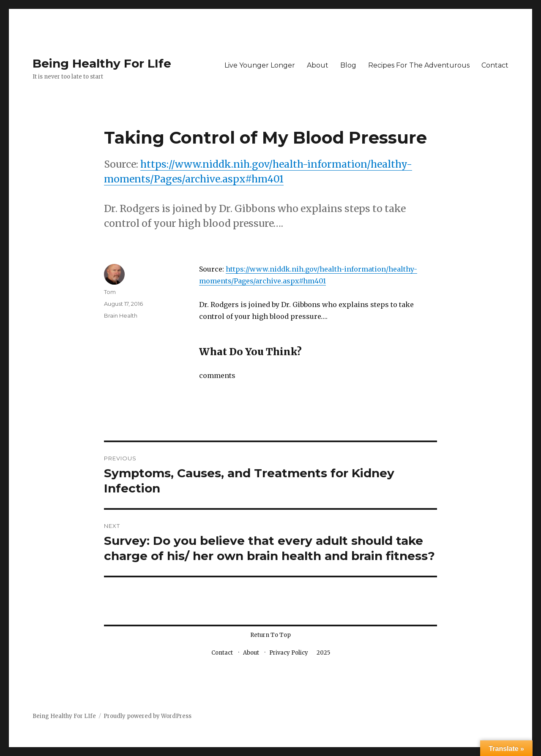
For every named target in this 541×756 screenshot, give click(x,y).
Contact (495, 65)
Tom (110, 292)
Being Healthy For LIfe (102, 63)
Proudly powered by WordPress (148, 716)
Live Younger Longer (260, 65)
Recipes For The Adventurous (419, 65)
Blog (348, 65)
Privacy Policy (289, 653)
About (318, 65)
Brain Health (121, 315)
